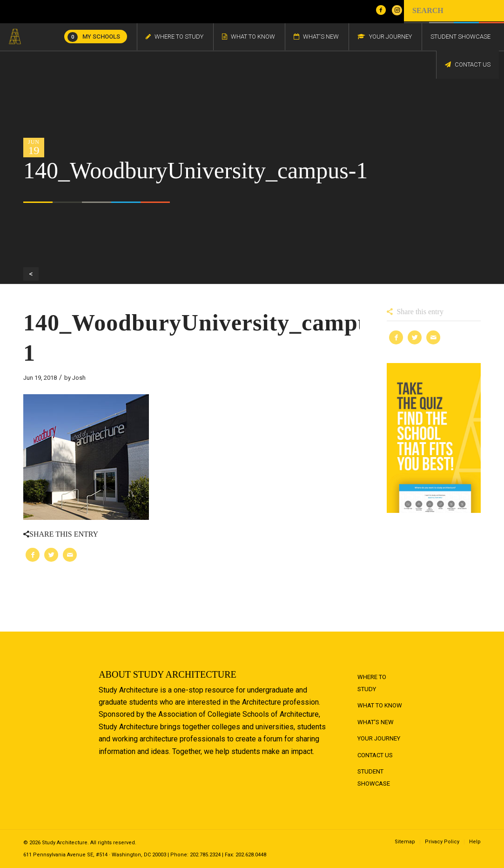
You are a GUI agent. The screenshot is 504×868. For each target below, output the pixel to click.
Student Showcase (374, 777)
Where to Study (372, 683)
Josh (79, 378)
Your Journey (379, 738)
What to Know (380, 705)
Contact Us (375, 755)
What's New (376, 722)
